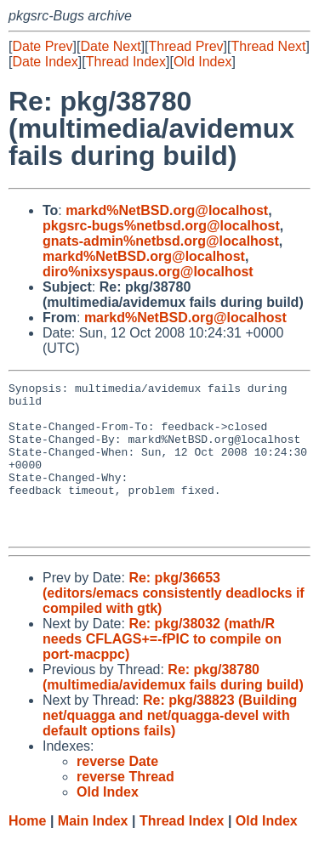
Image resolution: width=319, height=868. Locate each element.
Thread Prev (186, 46)
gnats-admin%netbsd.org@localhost (161, 241)
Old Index (202, 62)
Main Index (93, 851)
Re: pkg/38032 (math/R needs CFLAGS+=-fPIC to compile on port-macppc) (162, 669)
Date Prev (42, 46)
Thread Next (268, 46)
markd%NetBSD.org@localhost (167, 210)
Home (27, 851)
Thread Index (126, 62)
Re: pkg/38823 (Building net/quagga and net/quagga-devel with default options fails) (170, 746)
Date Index (45, 62)
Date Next (110, 46)
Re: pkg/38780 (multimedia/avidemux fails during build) (173, 708)
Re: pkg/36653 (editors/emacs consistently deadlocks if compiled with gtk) (174, 624)
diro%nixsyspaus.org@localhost (148, 272)
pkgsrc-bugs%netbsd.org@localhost (161, 226)
